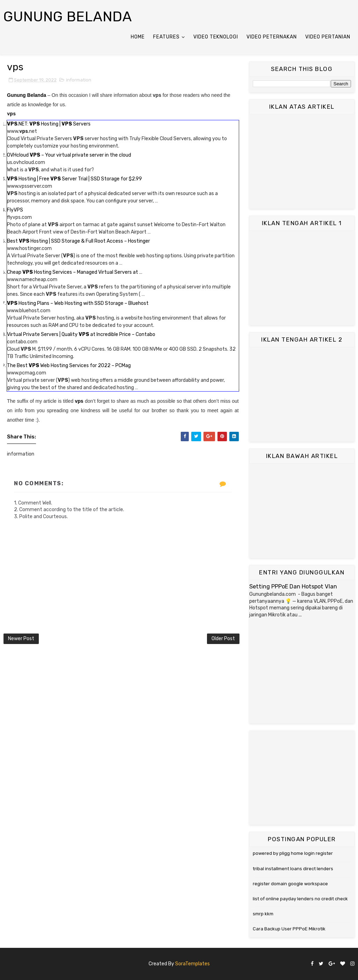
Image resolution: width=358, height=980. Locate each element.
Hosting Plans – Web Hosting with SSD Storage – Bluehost (78, 303)
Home (138, 37)
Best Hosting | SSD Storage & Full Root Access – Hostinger (78, 241)
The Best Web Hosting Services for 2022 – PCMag (69, 366)
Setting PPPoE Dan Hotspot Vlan (293, 586)
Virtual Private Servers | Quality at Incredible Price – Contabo (81, 334)
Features (166, 37)
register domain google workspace (290, 884)
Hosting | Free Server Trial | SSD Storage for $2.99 (74, 179)
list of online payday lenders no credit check (300, 899)
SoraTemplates (192, 964)
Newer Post (21, 639)
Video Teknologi (216, 37)
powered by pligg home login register (293, 853)
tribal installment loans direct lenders (293, 869)
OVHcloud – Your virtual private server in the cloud (69, 155)
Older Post (223, 639)
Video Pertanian (328, 37)
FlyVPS (15, 210)
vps (79, 401)
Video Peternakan (272, 37)
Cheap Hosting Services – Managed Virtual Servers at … (75, 272)
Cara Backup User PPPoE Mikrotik (289, 929)
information (79, 80)
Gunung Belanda (68, 17)
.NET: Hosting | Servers (49, 124)
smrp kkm (263, 914)
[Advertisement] (302, 162)
